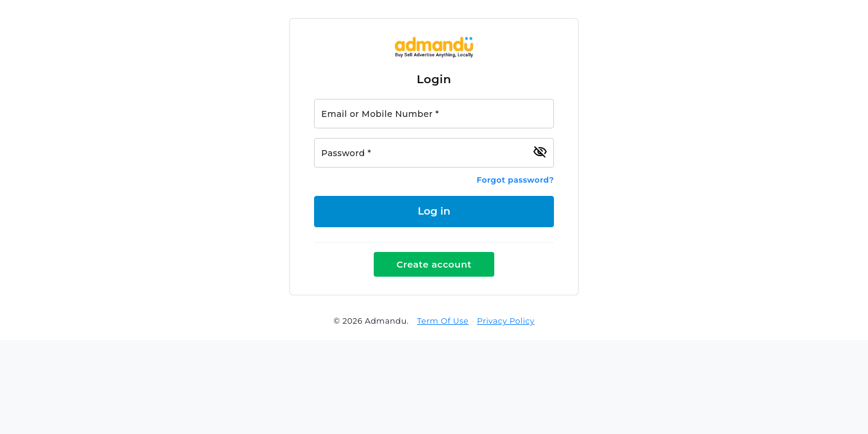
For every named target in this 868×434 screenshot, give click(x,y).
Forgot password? (515, 180)
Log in (434, 211)
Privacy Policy (505, 321)
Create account (434, 264)
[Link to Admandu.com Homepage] (434, 55)
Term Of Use (443, 321)
